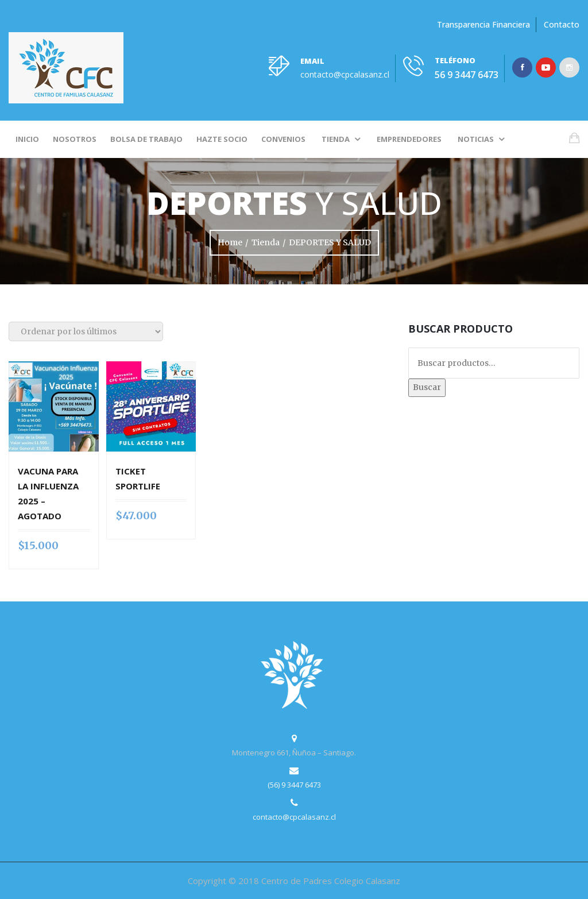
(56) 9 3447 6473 (294, 785)
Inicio (27, 139)
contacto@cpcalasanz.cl (345, 74)
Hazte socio (222, 139)
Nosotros (75, 139)
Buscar (427, 387)
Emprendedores (409, 139)
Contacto (562, 24)
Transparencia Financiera (483, 24)
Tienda (336, 139)
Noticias (476, 139)
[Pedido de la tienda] (86, 331)
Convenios (283, 139)
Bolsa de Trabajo (146, 139)
